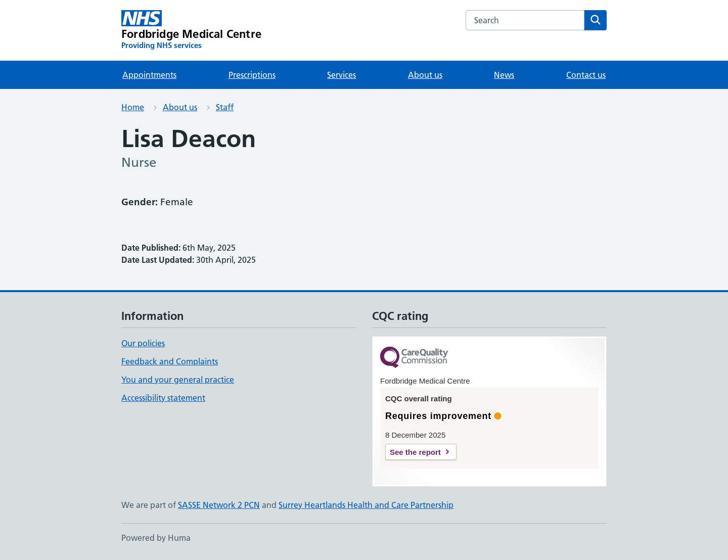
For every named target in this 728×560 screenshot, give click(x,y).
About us (425, 75)
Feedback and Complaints (170, 361)
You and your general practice (178, 380)
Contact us (586, 75)
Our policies (143, 343)
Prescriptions (252, 75)
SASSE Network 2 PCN (219, 505)
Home (133, 107)
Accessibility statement (163, 398)
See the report (415, 452)
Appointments (149, 75)
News (504, 75)
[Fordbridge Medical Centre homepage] (191, 30)
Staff (225, 107)
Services (342, 75)
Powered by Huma (156, 538)
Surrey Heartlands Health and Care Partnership (366, 505)
